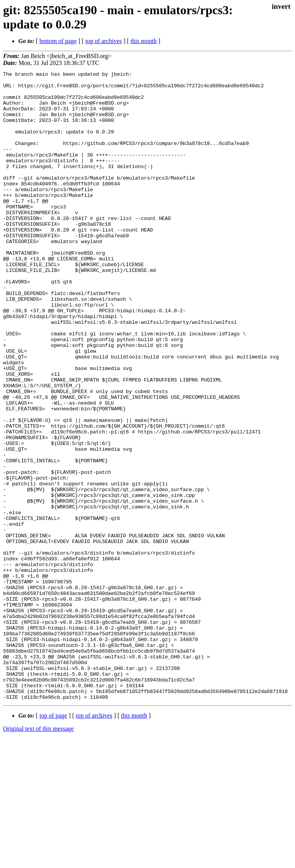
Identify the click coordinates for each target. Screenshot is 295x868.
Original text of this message (38, 854)
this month (144, 41)
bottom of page (58, 41)
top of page (53, 841)
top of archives (104, 41)
